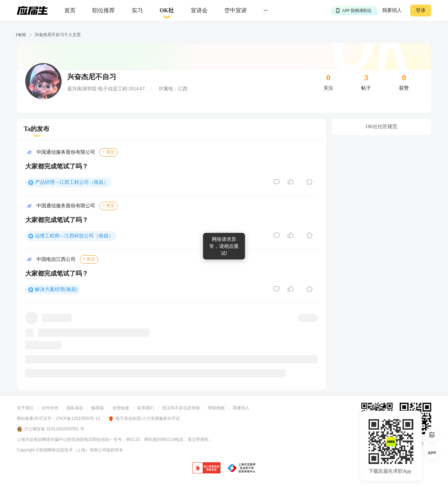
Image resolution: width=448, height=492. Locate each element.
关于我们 (25, 408)
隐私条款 (75, 408)
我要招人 (392, 10)
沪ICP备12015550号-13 (78, 418)
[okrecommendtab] (167, 11)
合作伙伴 (50, 408)
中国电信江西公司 (56, 259)
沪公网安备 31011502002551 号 (51, 429)
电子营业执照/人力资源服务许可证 (144, 418)
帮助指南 (216, 408)
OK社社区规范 (381, 127)
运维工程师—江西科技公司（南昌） (74, 236)
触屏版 (98, 408)
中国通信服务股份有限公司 (66, 152)
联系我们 (146, 408)
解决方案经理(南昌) (56, 289)
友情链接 (121, 408)
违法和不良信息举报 (181, 408)
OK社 (21, 35)
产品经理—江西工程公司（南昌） (72, 182)
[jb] (206, 468)
